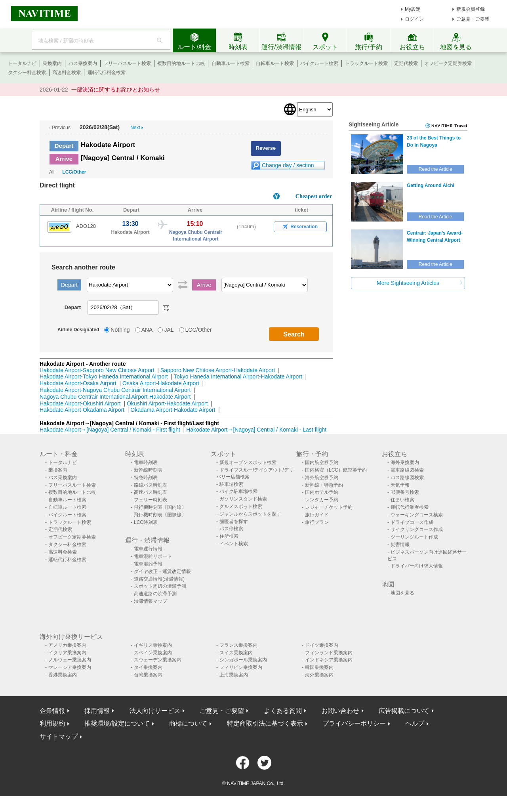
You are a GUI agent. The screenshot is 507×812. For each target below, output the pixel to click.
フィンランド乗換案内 (329, 653)
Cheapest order (314, 196)
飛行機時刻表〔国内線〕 (160, 507)
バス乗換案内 (83, 63)
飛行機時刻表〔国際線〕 (160, 515)
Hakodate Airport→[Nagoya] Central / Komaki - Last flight (256, 430)
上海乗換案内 (234, 675)
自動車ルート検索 (231, 63)
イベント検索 (234, 544)
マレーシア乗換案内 (70, 667)
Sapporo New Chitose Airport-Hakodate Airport (218, 370)
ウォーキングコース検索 (417, 515)
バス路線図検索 (407, 478)
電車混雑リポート (153, 556)
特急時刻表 (146, 478)
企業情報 (52, 711)
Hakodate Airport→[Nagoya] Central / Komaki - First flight (110, 430)
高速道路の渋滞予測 (155, 594)
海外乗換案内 (405, 462)
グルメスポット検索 (241, 506)
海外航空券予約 (322, 478)
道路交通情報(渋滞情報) (159, 579)
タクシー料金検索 (27, 73)
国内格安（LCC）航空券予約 (336, 470)
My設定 (413, 9)
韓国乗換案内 (319, 667)
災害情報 (400, 545)
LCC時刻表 (146, 522)
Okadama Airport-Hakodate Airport (173, 410)
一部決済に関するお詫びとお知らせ (116, 90)
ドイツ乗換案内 (322, 645)
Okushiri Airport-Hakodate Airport (167, 403)
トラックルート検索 (366, 63)
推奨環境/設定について (117, 723)
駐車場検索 (231, 484)
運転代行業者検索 (410, 507)
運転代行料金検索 (107, 73)
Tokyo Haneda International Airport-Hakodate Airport (238, 376)
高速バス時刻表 (151, 492)
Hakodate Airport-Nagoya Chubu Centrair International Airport (115, 390)
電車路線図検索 (407, 470)
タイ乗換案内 (148, 667)
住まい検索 (402, 500)
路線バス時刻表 (151, 485)
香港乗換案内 (63, 675)
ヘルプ (415, 723)
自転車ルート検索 (275, 63)
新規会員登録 (471, 9)
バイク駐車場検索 (238, 491)
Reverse (266, 148)
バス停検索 (231, 529)
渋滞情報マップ (151, 601)
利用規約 (52, 723)
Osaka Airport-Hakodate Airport (161, 383)
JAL (169, 330)
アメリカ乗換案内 (67, 645)
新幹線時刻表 (148, 470)
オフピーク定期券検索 (448, 63)
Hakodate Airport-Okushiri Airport (80, 403)
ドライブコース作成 (412, 522)
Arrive (64, 159)
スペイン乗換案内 (153, 653)
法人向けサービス (155, 711)
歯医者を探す (234, 522)
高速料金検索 (67, 73)
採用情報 (97, 711)
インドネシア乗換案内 (329, 660)
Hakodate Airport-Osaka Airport (78, 383)
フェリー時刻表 (151, 500)
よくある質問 (283, 711)
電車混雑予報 (148, 564)
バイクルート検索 (319, 63)
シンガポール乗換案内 (243, 660)
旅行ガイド (317, 515)
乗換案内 (52, 63)
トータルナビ (22, 63)
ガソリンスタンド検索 (243, 499)
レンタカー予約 (322, 500)
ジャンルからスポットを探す (250, 514)
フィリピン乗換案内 (241, 667)
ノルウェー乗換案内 (70, 660)
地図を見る (402, 593)
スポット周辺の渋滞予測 (160, 586)
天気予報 (400, 485)
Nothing (120, 330)
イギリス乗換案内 (153, 645)
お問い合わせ (340, 711)
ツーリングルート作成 (414, 537)
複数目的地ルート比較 (181, 63)
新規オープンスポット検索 (248, 462)
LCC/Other (74, 172)
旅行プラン (317, 522)
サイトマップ (59, 737)
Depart (64, 146)
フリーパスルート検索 (127, 63)
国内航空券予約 (322, 462)
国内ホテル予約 (322, 492)
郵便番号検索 (405, 492)
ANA (147, 330)
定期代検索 (406, 63)
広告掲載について (404, 711)
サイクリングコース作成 (417, 529)
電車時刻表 (146, 462)
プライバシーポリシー (354, 723)
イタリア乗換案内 (67, 653)
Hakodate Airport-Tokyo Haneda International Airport (104, 376)
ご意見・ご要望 (473, 19)
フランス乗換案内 (238, 645)
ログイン (414, 19)
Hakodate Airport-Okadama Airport (82, 410)
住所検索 (229, 536)
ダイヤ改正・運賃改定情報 (162, 571)
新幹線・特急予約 (324, 485)
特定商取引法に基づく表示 (265, 723)
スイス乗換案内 (236, 653)
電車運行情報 (148, 549)
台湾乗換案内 (148, 675)
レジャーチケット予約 (329, 507)
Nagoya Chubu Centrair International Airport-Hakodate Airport (115, 397)
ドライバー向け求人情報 (417, 566)
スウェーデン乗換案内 (158, 660)
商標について (188, 723)
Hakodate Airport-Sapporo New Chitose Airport (97, 370)
